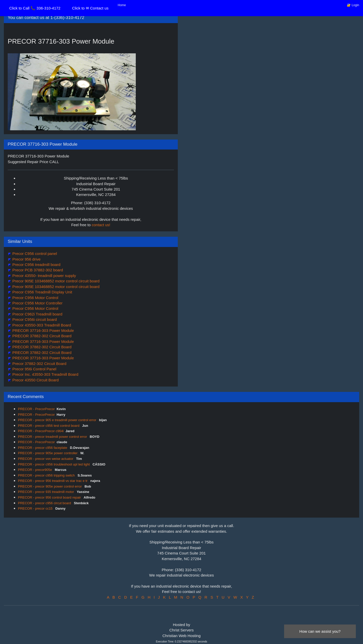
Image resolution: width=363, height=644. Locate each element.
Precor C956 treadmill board (36, 265)
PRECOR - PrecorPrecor (36, 409)
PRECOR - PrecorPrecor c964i (41, 431)
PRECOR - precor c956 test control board (49, 426)
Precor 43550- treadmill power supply (44, 276)
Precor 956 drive (26, 259)
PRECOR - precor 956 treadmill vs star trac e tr (53, 481)
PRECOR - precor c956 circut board (45, 503)
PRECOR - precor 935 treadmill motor (46, 492)
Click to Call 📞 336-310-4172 (35, 8)
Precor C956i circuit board (34, 319)
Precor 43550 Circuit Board (35, 380)
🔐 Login (353, 5)
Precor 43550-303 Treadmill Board (41, 325)
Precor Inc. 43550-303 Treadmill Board (45, 374)
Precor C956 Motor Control (35, 298)
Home (122, 5)
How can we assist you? (320, 631)
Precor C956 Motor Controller (37, 303)
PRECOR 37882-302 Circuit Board (41, 336)
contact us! (101, 225)
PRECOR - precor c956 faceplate (43, 448)
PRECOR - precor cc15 (36, 508)
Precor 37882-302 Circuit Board (39, 364)
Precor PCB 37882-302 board (37, 270)
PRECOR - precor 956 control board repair (50, 497)
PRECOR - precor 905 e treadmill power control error (58, 420)
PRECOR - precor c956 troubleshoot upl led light (54, 464)
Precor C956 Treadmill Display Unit (42, 292)
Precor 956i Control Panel (34, 369)
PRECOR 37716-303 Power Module (43, 330)
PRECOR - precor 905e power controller (48, 453)
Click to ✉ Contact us (90, 8)
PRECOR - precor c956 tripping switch (47, 475)
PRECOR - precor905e (35, 470)
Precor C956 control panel (34, 254)
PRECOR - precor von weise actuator (46, 459)
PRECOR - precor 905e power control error (50, 486)
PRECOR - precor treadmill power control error (53, 437)
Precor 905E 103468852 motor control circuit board (55, 281)
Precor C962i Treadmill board (37, 314)
